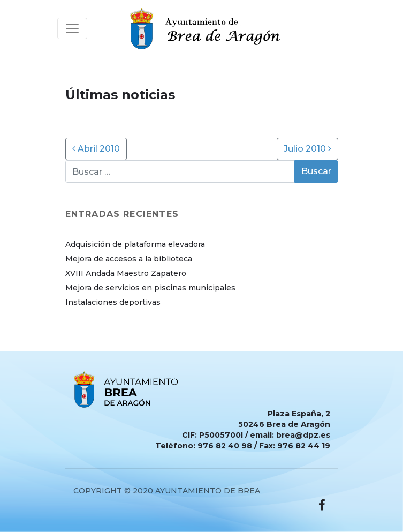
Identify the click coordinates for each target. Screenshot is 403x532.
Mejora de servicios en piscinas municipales (150, 288)
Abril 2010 (96, 149)
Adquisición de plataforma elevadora (135, 244)
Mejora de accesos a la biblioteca (129, 259)
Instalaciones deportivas (113, 302)
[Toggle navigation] (72, 28)
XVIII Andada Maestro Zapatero (126, 273)
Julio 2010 (307, 149)
